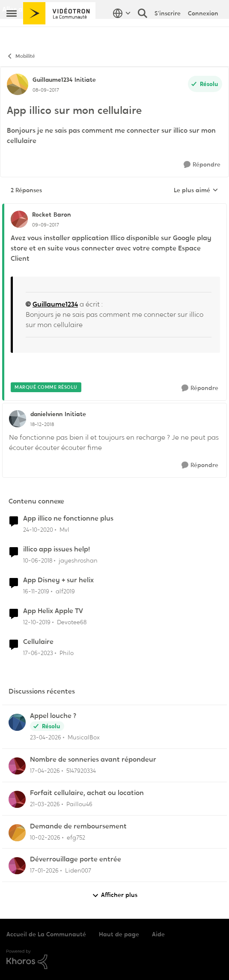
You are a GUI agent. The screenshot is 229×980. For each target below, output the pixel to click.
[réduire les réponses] (114, 208)
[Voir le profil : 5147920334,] (17, 766)
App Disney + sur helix (58, 580)
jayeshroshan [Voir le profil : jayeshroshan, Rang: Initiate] (78, 560)
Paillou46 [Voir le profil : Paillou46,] (79, 804)
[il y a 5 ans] (38, 530)
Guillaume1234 (55, 304)
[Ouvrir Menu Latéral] (12, 32)
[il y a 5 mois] (45, 837)
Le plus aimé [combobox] (196, 191)
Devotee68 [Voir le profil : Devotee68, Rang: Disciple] (72, 622)
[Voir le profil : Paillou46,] (17, 799)
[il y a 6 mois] (44, 871)
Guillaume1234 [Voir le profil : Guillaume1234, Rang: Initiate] (52, 80)
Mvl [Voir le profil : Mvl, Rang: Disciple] (64, 530)
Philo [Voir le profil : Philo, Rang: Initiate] (67, 652)
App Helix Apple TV (53, 611)
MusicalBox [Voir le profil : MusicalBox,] (84, 737)
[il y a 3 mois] (46, 737)
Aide (158, 934)
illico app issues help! (57, 549)
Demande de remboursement (78, 826)
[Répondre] (202, 165)
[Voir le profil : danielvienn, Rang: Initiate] (18, 419)
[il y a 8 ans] (38, 561)
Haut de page (119, 934)
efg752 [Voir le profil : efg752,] (76, 837)
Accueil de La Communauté (46, 934)
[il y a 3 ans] (38, 653)
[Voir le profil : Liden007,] (17, 866)
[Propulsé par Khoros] (114, 959)
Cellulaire (38, 642)
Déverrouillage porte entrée (76, 859)
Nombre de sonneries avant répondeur (93, 760)
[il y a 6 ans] (36, 591)
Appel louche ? (53, 716)
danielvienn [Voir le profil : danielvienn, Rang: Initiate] (46, 414)
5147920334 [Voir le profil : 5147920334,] (81, 771)
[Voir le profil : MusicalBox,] (17, 722)
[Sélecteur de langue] (122, 32)
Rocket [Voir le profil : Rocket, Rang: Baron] (42, 214)
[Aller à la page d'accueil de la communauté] (59, 32)
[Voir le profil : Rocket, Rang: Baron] (19, 219)
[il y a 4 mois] (45, 804)
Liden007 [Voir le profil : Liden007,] (78, 870)
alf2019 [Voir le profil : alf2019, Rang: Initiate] (65, 591)
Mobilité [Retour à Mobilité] (21, 56)
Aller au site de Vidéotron (43, 9)
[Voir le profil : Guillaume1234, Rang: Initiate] (18, 84)
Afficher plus (115, 895)
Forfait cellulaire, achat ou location (87, 793)
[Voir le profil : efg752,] (17, 833)
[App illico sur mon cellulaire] (46, 225)
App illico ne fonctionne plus (68, 518)
